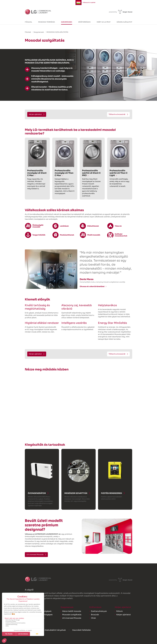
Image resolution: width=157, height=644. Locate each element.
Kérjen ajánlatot (124, 22)
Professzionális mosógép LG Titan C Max (64, 173)
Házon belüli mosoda (72, 611)
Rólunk (120, 611)
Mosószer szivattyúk (76, 493)
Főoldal (28, 22)
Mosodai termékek (47, 22)
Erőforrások (84, 22)
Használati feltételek (81, 630)
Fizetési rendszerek (112, 493)
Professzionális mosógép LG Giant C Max (37, 173)
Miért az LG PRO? (104, 22)
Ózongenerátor (37, 493)
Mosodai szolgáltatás (72, 615)
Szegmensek (67, 22)
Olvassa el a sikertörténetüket (92, 286)
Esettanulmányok (99, 611)
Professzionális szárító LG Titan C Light (119, 173)
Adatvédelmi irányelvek (55, 630)
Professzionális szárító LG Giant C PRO (91, 173)
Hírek (93, 618)
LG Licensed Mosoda (72, 618)
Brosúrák (95, 615)
